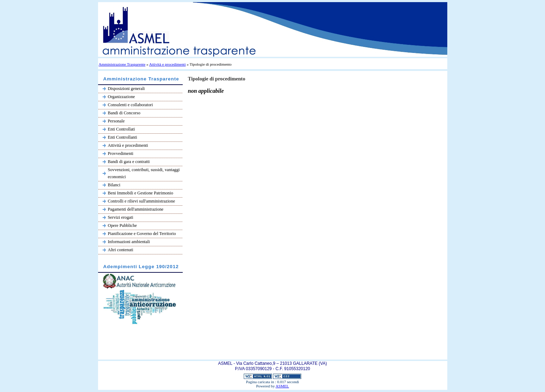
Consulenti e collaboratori (131, 105)
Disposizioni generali (126, 89)
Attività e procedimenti (168, 64)
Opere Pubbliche (122, 225)
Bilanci (114, 185)
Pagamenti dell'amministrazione (136, 209)
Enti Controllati (122, 129)
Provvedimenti (121, 153)
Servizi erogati (121, 217)
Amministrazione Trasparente (122, 64)
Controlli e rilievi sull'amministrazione (142, 201)
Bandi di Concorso (124, 113)
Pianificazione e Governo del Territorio (142, 234)
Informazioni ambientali (129, 242)
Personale (116, 121)
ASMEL (282, 386)
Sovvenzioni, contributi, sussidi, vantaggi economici (144, 173)
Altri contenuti (121, 250)
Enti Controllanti (123, 137)
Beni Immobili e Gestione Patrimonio (141, 193)
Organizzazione (122, 97)
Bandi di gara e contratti (129, 162)
